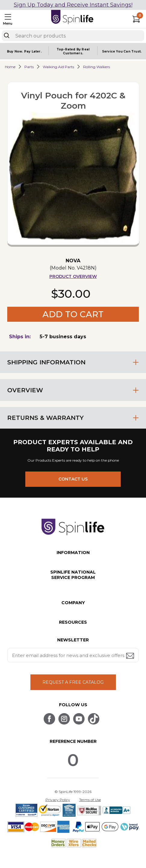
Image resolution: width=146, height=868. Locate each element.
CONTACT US (73, 479)
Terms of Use (90, 800)
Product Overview (73, 276)
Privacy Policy (58, 800)
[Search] (7, 35)
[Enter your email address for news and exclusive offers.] (73, 655)
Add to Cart (73, 314)
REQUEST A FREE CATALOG (73, 682)
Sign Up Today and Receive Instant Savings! (73, 5)
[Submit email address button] (131, 656)
